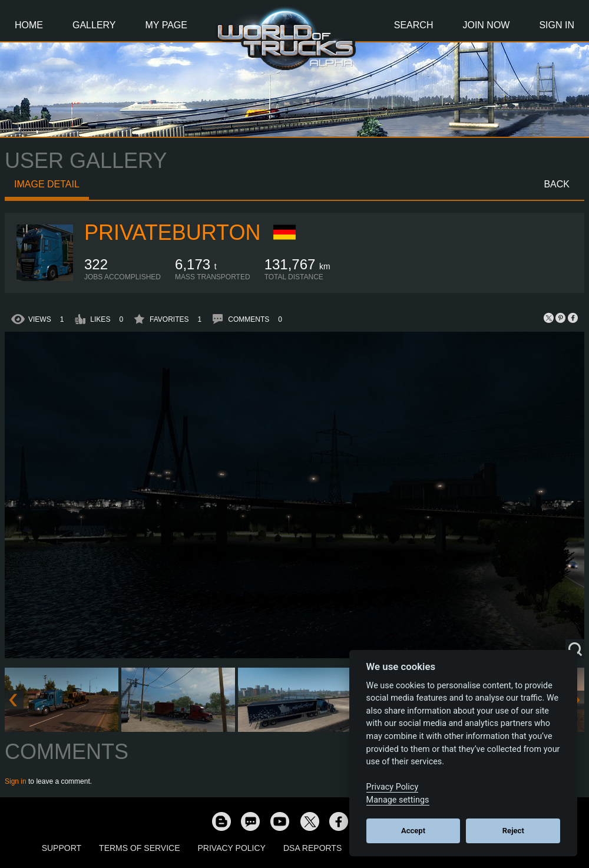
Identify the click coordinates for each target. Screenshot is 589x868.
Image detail (47, 184)
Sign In (557, 25)
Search (414, 25)
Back (557, 184)
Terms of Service (139, 848)
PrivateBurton (172, 232)
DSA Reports (312, 848)
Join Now (486, 25)
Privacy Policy (232, 848)
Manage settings (398, 800)
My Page (166, 25)
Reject (513, 831)
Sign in (16, 781)
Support (62, 848)
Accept (413, 831)
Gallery (94, 25)
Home (29, 25)
